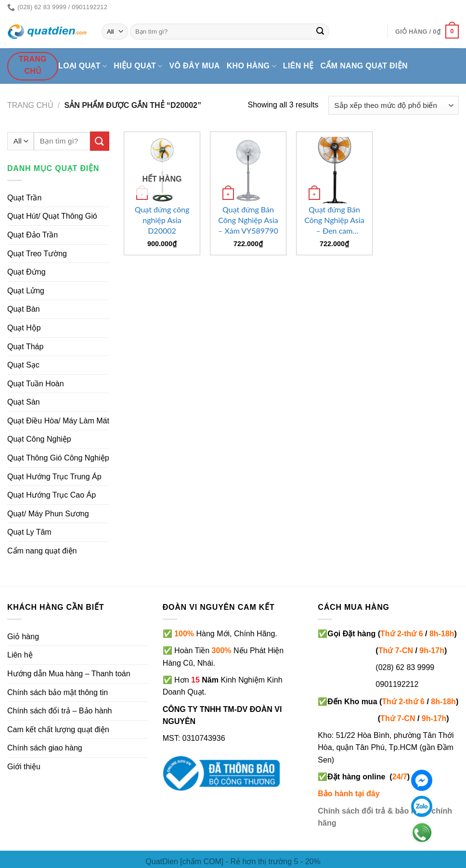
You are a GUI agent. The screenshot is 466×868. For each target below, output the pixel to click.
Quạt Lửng (26, 291)
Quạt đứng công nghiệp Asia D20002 (162, 220)
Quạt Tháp (25, 347)
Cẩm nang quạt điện (364, 66)
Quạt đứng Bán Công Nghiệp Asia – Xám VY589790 (248, 220)
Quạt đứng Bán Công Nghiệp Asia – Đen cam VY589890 (334, 220)
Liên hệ (298, 66)
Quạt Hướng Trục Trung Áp (54, 477)
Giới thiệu (24, 767)
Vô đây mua (195, 66)
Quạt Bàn (24, 309)
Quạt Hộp (24, 328)
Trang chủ (30, 105)
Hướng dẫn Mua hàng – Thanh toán (69, 674)
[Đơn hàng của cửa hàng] (394, 105)
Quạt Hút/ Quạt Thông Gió (52, 216)
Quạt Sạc (23, 365)
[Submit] (320, 32)
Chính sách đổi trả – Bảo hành (59, 711)
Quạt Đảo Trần (32, 235)
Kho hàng (252, 66)
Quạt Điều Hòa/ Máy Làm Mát (58, 421)
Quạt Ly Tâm (29, 532)
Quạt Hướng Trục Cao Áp (52, 495)
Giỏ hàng (23, 637)
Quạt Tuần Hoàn (36, 384)
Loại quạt (83, 66)
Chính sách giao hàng (45, 748)
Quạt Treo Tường (37, 254)
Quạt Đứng (26, 272)
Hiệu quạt (138, 66)
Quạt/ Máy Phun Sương (48, 514)
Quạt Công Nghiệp (39, 439)
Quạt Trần (24, 198)
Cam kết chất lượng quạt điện (58, 730)
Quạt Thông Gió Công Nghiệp (58, 458)
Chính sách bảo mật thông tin (58, 692)
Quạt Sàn (24, 402)
